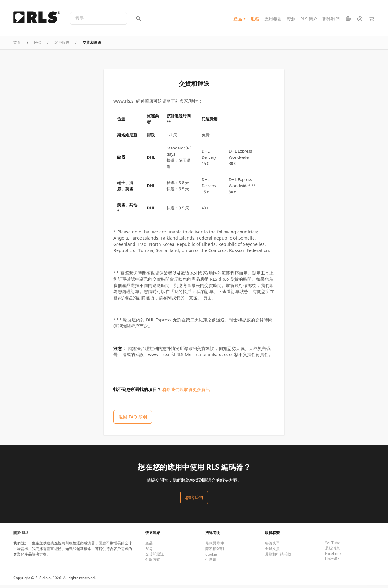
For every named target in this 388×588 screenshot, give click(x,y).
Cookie (211, 557)
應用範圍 (273, 20)
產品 (238, 20)
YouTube (333, 546)
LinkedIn (332, 562)
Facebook (333, 556)
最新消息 (332, 551)
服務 (255, 20)
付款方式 (153, 562)
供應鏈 (211, 562)
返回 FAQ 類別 (133, 419)
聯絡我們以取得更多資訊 (186, 392)
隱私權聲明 (215, 551)
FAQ (38, 45)
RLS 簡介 (309, 20)
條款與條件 (215, 546)
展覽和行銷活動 (278, 557)
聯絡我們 (331, 20)
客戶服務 (62, 45)
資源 (291, 20)
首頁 (17, 45)
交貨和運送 (155, 557)
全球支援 (272, 551)
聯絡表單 (272, 546)
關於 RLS (21, 535)
